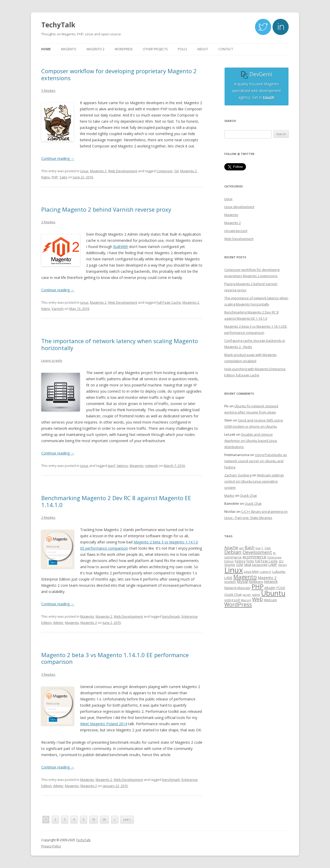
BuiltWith (121, 247)
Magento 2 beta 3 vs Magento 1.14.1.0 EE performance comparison (115, 658)
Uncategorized (236, 231)
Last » (127, 819)
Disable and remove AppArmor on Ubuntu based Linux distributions (251, 441)
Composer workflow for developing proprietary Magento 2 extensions (119, 74)
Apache (231, 548)
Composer (165, 171)
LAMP (273, 565)
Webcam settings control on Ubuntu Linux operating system (254, 481)
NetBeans (256, 582)
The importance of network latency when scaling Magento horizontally (120, 344)
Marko (229, 495)
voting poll (232, 600)
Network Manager (237, 588)
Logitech (265, 572)
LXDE (228, 578)
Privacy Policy (51, 846)
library (283, 565)
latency (122, 466)
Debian (233, 552)
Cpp (268, 548)
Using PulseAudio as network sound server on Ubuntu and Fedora (256, 461)
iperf (112, 466)
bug (258, 548)
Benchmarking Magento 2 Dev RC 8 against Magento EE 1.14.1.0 (116, 501)
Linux (84, 171)
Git (176, 171)
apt (241, 548)
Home (46, 49)
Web (258, 599)
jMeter (58, 623)
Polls (182, 49)
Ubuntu (273, 593)
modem (230, 582)
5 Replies (48, 90)
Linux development (239, 207)
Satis (63, 177)
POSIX (281, 588)
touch (268, 97)
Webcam (270, 600)
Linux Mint (251, 572)
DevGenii (257, 74)
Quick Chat (248, 495)
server (247, 595)
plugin (270, 588)
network (152, 466)
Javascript (260, 565)
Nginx (46, 177)
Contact (226, 49)
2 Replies (48, 517)
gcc (281, 561)
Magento (137, 466)
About (203, 49)
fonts (250, 561)
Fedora (240, 561)
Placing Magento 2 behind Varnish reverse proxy (106, 209)
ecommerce (254, 557)
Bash (250, 547)
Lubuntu (279, 572)
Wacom (246, 600)
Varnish (58, 309)
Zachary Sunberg (238, 475)
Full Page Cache (169, 302)
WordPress (238, 605)
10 (94, 819)
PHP (55, 177)
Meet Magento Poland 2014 (104, 724)
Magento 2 (98, 171)
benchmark (171, 616)
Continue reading (58, 158)
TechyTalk (58, 25)
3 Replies (48, 222)
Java (248, 564)
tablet (256, 595)
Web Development (123, 171)
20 (104, 819)
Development (257, 552)
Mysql (242, 581)
